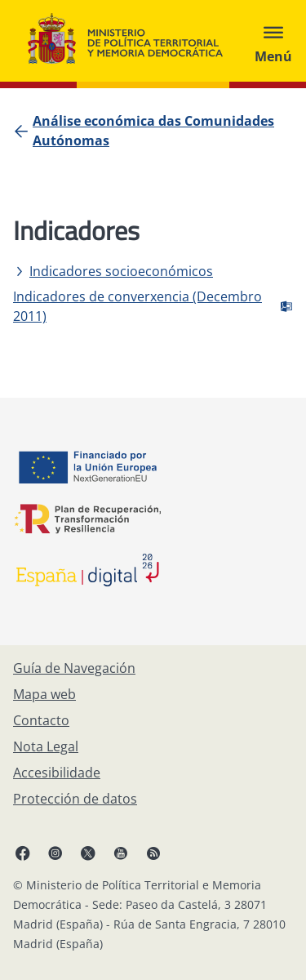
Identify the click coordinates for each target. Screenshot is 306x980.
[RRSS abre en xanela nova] (153, 853)
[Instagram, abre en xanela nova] (55, 853)
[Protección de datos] (75, 799)
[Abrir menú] (273, 41)
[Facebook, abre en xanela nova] (23, 853)
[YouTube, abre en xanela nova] (121, 853)
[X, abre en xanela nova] (88, 853)
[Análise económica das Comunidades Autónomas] (163, 131)
